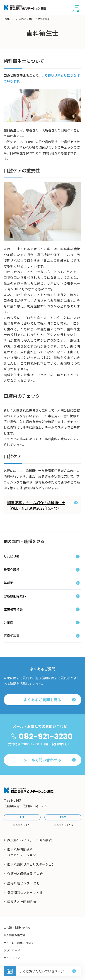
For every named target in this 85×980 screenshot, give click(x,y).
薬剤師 (8, 583)
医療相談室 (12, 636)
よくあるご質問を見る (50, 700)
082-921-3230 (46, 736)
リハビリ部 (12, 556)
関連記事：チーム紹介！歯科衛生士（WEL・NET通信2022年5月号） (42, 505)
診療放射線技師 (15, 596)
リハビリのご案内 (24, 19)
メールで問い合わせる (50, 760)
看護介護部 (12, 570)
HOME (7, 19)
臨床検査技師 (13, 609)
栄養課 (8, 622)
